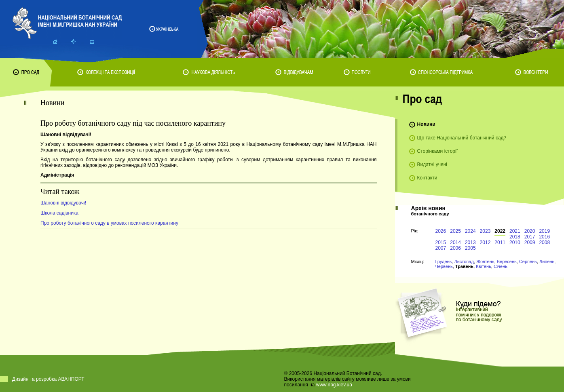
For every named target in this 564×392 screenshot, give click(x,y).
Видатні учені (432, 164)
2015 (441, 242)
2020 (530, 231)
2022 (500, 231)
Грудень (444, 261)
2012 (485, 242)
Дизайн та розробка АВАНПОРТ (48, 379)
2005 (470, 248)
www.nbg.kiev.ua (334, 385)
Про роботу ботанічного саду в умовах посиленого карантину (109, 223)
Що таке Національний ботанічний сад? (462, 138)
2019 (544, 231)
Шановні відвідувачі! (63, 203)
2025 (455, 231)
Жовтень (485, 261)
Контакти (427, 178)
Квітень (484, 266)
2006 (455, 248)
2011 (500, 242)
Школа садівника (59, 213)
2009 (530, 242)
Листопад (464, 261)
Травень (464, 266)
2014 (455, 242)
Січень (501, 266)
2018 (515, 237)
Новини (426, 124)
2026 (441, 231)
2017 (530, 237)
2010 (515, 242)
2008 (544, 242)
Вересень (507, 261)
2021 (515, 231)
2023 (485, 231)
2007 (441, 248)
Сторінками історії (438, 151)
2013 (470, 242)
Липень (547, 261)
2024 (470, 231)
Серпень (528, 261)
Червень (444, 266)
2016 (544, 237)
